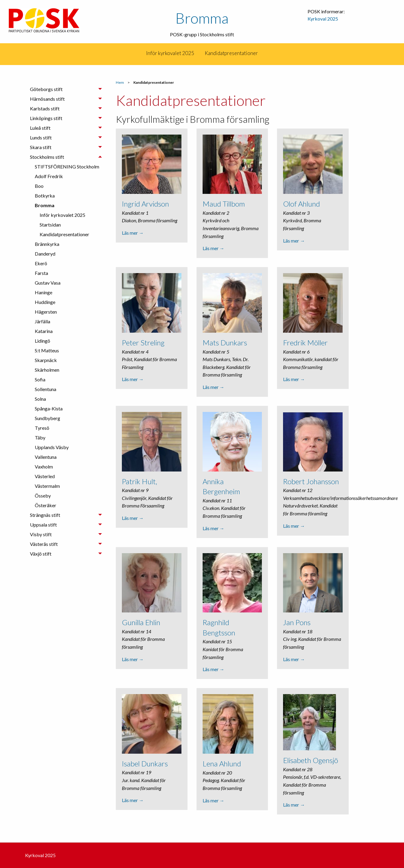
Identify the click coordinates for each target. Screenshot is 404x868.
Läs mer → (133, 233)
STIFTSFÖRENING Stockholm (67, 166)
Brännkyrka (47, 244)
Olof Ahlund (301, 204)
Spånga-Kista (49, 408)
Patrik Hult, (139, 481)
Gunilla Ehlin (141, 623)
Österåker (46, 505)
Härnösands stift (47, 99)
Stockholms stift (47, 157)
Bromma (202, 18)
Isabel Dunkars (145, 764)
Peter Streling (143, 343)
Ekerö (41, 263)
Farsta (41, 273)
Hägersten (46, 312)
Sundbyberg (47, 418)
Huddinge (45, 302)
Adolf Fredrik (49, 176)
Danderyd (45, 254)
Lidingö (42, 341)
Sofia (40, 379)
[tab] (66, 89)
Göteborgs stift (46, 89)
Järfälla (42, 321)
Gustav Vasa (48, 283)
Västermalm (47, 486)
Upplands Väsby (52, 447)
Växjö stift (41, 554)
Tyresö (42, 428)
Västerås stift (44, 544)
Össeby (43, 496)
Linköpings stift (46, 118)
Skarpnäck (46, 360)
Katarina (44, 331)
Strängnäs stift (45, 515)
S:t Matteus (47, 350)
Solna (40, 399)
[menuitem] (170, 53)
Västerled (45, 476)
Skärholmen (47, 370)
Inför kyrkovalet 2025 (170, 53)
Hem (120, 82)
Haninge (44, 292)
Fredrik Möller (305, 343)
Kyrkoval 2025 (323, 19)
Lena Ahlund (222, 764)
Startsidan (50, 225)
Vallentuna (46, 457)
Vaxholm (44, 467)
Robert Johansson (311, 481)
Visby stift (41, 534)
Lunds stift (41, 137)
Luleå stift (40, 128)
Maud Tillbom (224, 204)
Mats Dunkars (225, 343)
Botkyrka (45, 196)
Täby (40, 437)
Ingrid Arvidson (145, 204)
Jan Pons (297, 623)
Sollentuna (46, 389)
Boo (39, 186)
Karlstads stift (45, 108)
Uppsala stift (43, 525)
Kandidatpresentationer (231, 53)
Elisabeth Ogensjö (311, 761)
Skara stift (41, 147)
